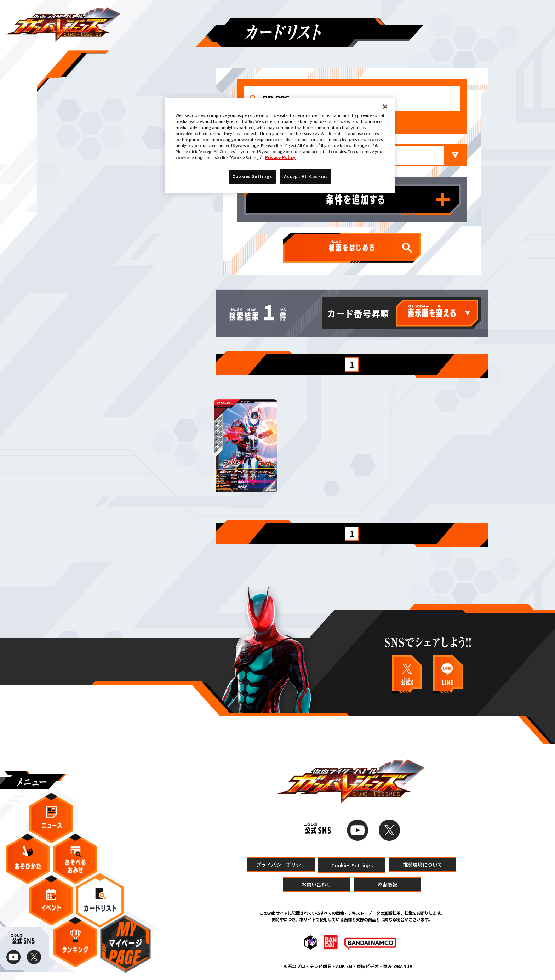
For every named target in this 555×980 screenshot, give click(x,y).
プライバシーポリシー (281, 864)
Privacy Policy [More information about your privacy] (280, 157)
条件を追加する (443, 199)
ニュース (51, 818)
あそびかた (28, 859)
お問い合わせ (316, 884)
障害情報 (387, 884)
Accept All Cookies (306, 176)
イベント (51, 900)
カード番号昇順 (358, 313)
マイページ (125, 944)
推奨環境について (423, 864)
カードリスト (100, 900)
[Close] (385, 107)
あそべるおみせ (75, 859)
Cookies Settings (352, 865)
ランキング (75, 942)
